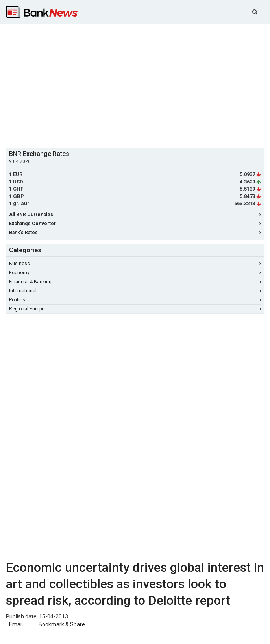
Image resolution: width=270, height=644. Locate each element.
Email (15, 624)
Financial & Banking (135, 282)
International (135, 291)
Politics (135, 300)
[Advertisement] (138, 85)
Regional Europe (135, 309)
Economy (135, 273)
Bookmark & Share (62, 624)
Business (135, 264)
